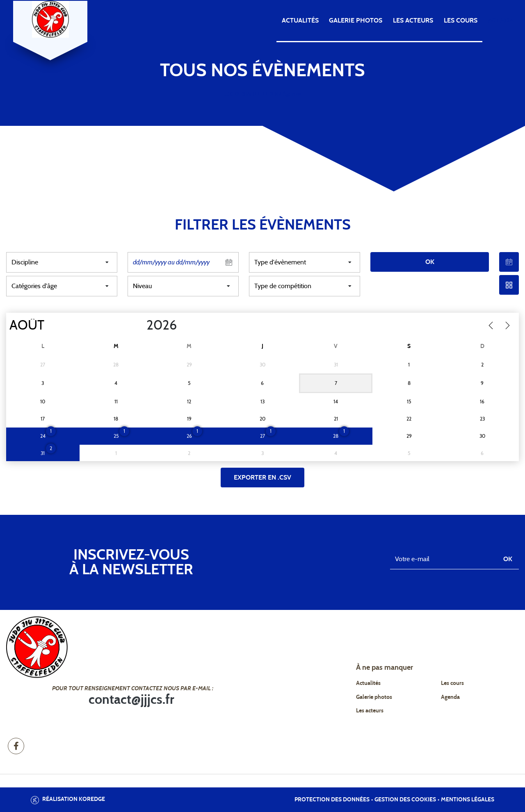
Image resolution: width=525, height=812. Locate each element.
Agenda (501, 20)
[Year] (140, 325)
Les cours (461, 20)
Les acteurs (413, 20)
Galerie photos (356, 20)
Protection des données (332, 800)
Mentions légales (468, 800)
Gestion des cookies (405, 800)
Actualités (300, 20)
